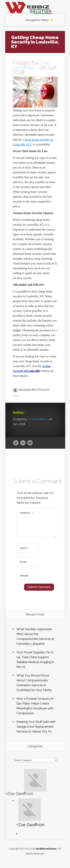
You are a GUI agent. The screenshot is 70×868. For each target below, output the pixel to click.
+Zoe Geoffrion (19, 798)
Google (16, 443)
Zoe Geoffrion (31, 65)
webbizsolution (46, 853)
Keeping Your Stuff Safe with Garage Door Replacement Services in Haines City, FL (36, 731)
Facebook (23, 443)
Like (16, 396)
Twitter (30, 443)
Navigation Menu (37, 20)
